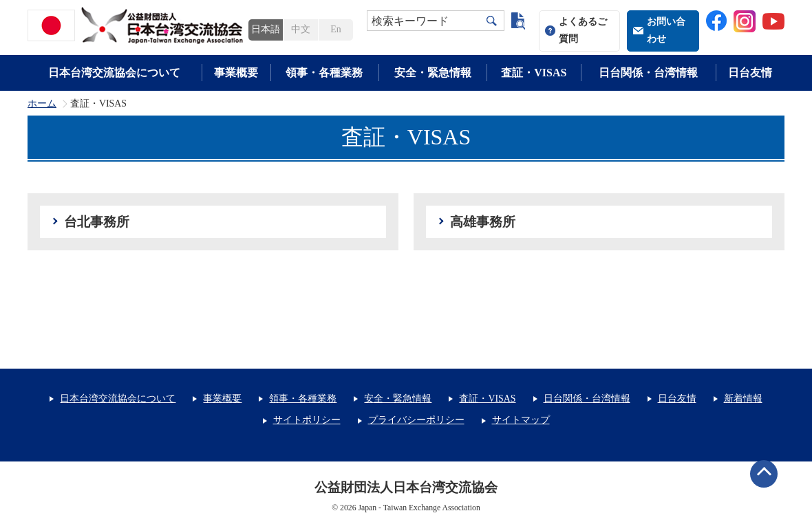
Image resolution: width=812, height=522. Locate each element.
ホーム (42, 104)
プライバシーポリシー (416, 420)
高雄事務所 (483, 222)
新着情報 (743, 399)
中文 (301, 29)
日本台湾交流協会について (114, 73)
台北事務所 (97, 222)
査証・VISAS (534, 73)
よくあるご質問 (583, 30)
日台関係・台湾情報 (648, 73)
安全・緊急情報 (433, 73)
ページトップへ (764, 474)
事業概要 (236, 73)
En (335, 29)
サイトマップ (521, 420)
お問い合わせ (666, 30)
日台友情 (750, 73)
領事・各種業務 (324, 73)
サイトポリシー (307, 420)
